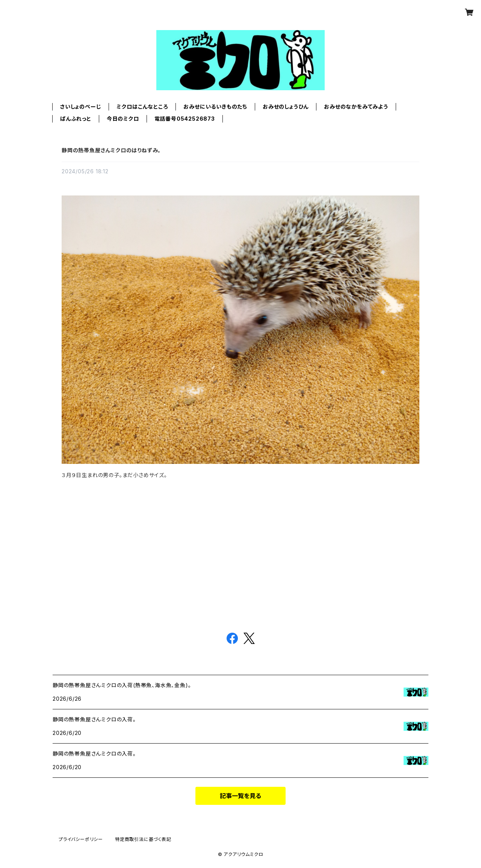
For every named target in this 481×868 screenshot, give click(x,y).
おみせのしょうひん (286, 107)
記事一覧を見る (240, 796)
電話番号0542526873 (185, 119)
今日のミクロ (123, 119)
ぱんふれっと (76, 119)
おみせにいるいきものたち (215, 107)
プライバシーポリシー (81, 839)
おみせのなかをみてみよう (356, 107)
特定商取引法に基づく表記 (143, 839)
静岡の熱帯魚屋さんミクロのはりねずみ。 (111, 150)
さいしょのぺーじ (81, 107)
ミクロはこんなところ (142, 107)
